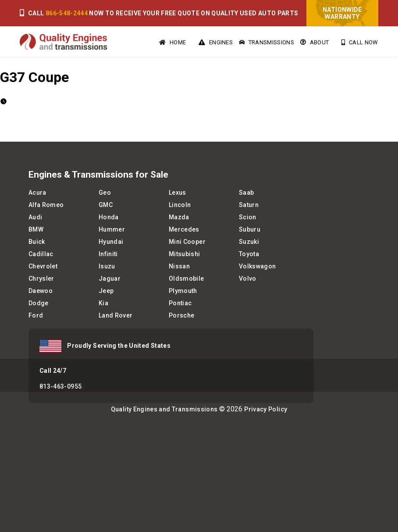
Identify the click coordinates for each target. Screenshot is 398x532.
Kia (103, 303)
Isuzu (107, 266)
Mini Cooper (187, 242)
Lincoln (180, 205)
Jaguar (110, 278)
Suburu (250, 229)
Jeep (106, 291)
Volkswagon (258, 266)
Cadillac (41, 254)
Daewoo (41, 291)
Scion (248, 217)
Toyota (249, 254)
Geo (105, 193)
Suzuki (249, 242)
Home (172, 42)
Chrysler (41, 278)
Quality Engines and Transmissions (164, 409)
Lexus (178, 193)
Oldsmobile (187, 278)
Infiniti (108, 254)
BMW (36, 229)
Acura (37, 193)
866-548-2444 (67, 13)
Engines (216, 42)
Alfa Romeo (46, 205)
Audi (35, 217)
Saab (246, 193)
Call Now (360, 42)
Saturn (249, 205)
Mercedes (184, 229)
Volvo (248, 278)
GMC (106, 205)
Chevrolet (43, 266)
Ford (36, 315)
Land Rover (116, 315)
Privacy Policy (266, 409)
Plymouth (183, 291)
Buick (37, 242)
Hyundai (111, 242)
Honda (109, 217)
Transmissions (267, 42)
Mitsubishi (185, 254)
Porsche (181, 315)
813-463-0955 (60, 386)
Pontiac (180, 303)
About (314, 42)
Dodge (39, 303)
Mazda (179, 217)
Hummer (112, 229)
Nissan (179, 266)
